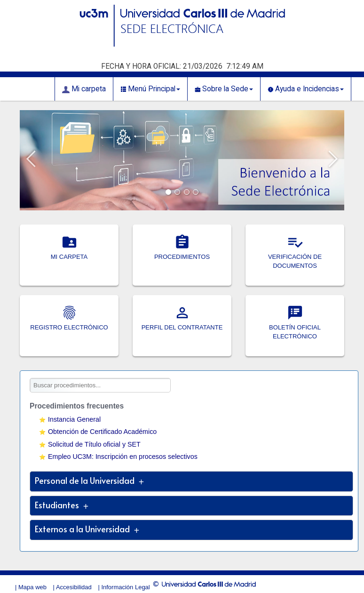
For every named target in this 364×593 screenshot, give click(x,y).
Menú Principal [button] (150, 89)
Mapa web (32, 587)
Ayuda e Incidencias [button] (306, 89)
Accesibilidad (74, 587)
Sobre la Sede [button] (224, 89)
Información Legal (125, 587)
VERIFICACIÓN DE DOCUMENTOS (295, 257)
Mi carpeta (84, 89)
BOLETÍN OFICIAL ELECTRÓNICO (295, 328)
